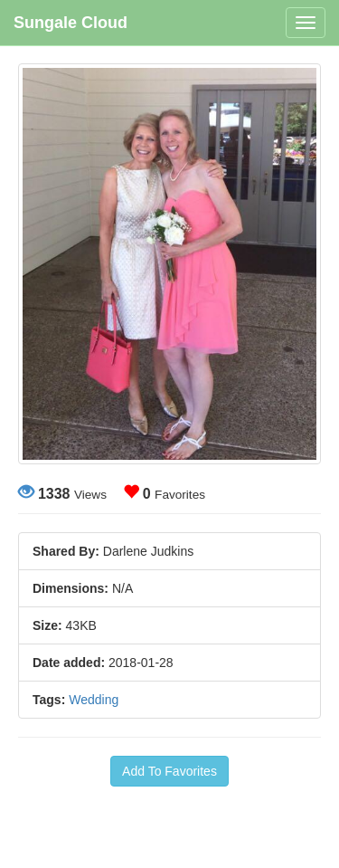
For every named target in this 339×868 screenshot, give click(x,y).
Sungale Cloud (71, 23)
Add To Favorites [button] (169, 771)
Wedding (94, 700)
